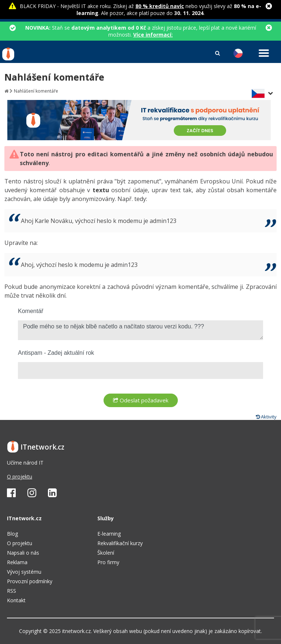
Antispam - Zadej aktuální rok (56, 353)
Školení (106, 553)
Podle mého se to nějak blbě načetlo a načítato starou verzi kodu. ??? (140, 330)
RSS (12, 591)
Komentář (31, 311)
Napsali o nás (23, 553)
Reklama (17, 562)
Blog (12, 534)
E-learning (109, 534)
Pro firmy (108, 562)
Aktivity (266, 417)
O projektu (20, 477)
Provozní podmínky (30, 581)
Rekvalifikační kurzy (120, 543)
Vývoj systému (24, 572)
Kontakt (16, 600)
